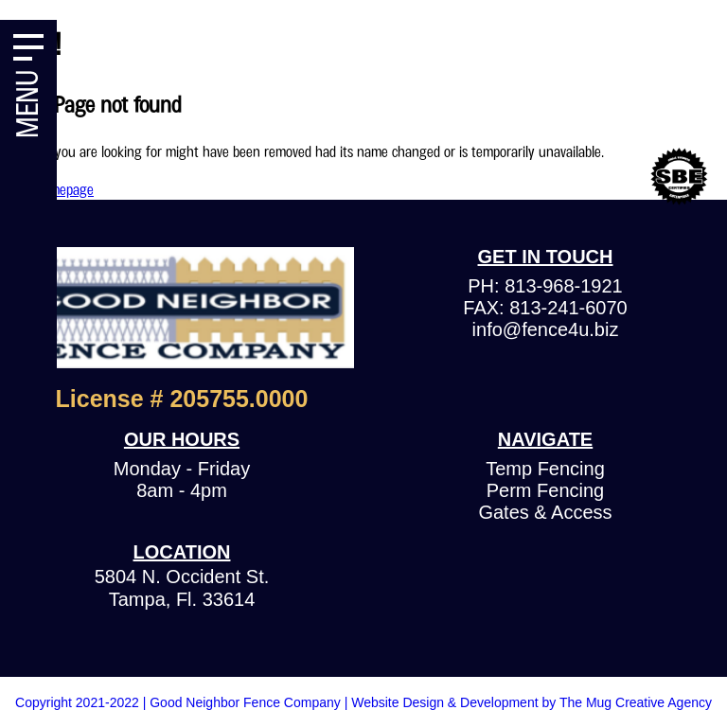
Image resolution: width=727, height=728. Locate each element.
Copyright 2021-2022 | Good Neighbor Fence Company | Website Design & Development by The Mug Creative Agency (363, 702)
